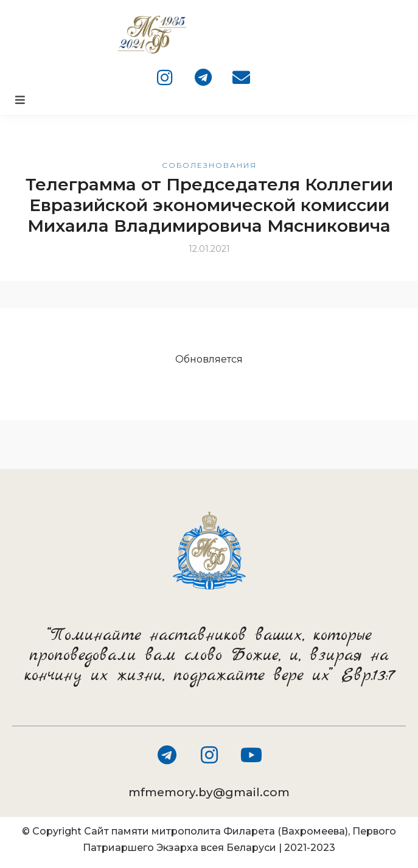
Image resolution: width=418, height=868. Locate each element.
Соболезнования (209, 165)
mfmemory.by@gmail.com (209, 792)
